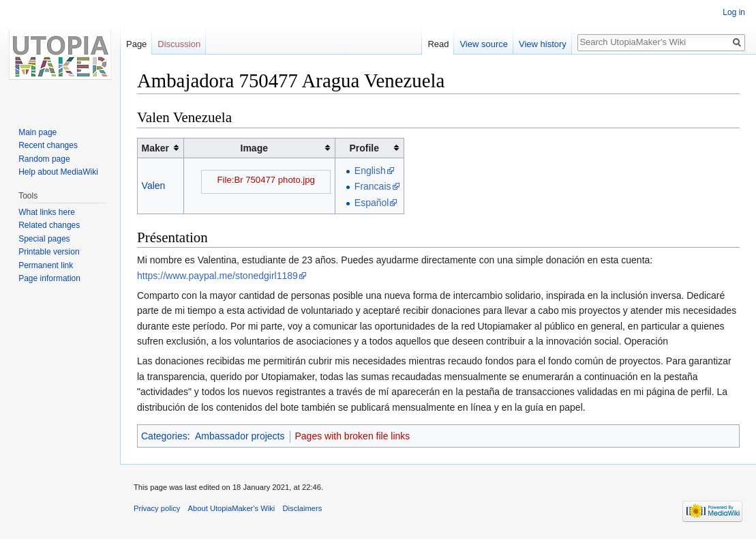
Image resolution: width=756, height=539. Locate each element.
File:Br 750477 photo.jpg (266, 180)
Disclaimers (303, 508)
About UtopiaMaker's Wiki (232, 508)
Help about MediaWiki (58, 172)
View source (484, 44)
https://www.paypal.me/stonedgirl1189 (217, 276)
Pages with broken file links (353, 436)
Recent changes (48, 145)
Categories (164, 436)
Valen (154, 186)
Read (438, 44)
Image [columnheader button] (254, 148)
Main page (37, 132)
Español (372, 203)
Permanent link (46, 265)
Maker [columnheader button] (155, 148)
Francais (373, 186)
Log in (734, 12)
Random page (44, 159)
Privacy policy (157, 508)
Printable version (49, 252)
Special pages (44, 239)
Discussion (179, 44)
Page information (49, 278)
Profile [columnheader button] (364, 148)
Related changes (49, 225)
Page (136, 44)
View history (543, 44)
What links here (47, 212)
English (370, 171)
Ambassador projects (240, 436)
